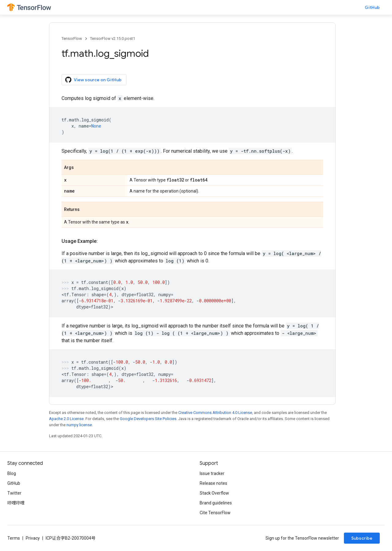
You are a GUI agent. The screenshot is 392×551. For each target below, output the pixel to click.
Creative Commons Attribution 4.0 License (215, 413)
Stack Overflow (214, 493)
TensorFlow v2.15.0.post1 (113, 38)
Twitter (14, 493)
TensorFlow (72, 38)
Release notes (213, 483)
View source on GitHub (93, 80)
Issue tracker (212, 473)
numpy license (79, 425)
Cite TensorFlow (215, 513)
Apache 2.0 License (66, 419)
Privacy (33, 538)
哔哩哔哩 (16, 503)
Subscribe (362, 538)
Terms (14, 538)
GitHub (372, 7)
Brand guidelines (216, 503)
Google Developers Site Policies (148, 419)
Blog (12, 473)
